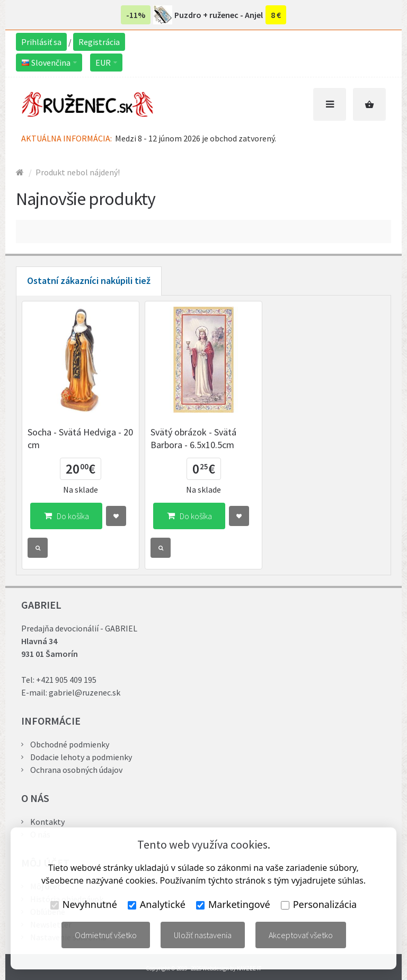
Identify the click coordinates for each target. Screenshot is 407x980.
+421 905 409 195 (66, 680)
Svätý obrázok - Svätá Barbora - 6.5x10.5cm (193, 438)
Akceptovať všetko (301, 935)
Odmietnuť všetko (106, 935)
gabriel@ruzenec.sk (85, 692)
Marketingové (233, 904)
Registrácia (99, 42)
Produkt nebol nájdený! (78, 172)
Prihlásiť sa (41, 42)
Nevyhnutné (84, 904)
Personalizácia (319, 904)
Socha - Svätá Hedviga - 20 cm (80, 438)
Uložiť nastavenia (203, 935)
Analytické (157, 904)
